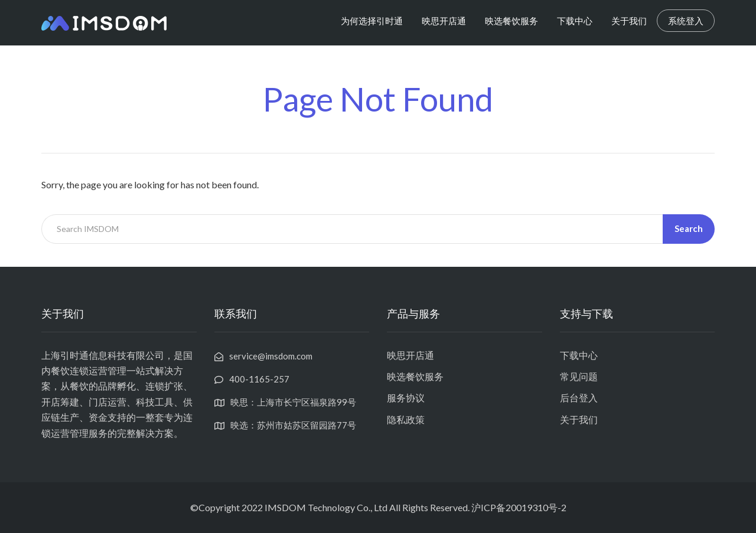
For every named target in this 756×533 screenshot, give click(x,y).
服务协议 (406, 398)
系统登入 (686, 21)
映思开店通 (444, 21)
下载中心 (575, 21)
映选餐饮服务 (511, 21)
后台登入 (579, 398)
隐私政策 (406, 419)
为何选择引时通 (372, 21)
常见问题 (579, 376)
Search (689, 228)
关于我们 (629, 21)
